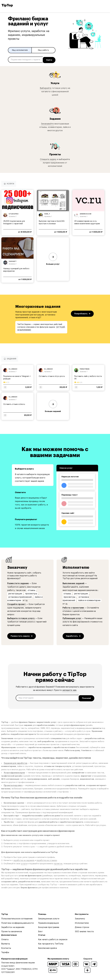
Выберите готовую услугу (21, 618)
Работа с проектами (74, 607)
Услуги (55, 82)
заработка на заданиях (24, 859)
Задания (55, 118)
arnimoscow (86, 213)
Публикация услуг (72, 618)
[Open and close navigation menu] (106, 5)
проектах (58, 862)
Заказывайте (47, 123)
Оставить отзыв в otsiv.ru (14, 404)
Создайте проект (17, 604)
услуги (24, 862)
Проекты (55, 154)
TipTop (7, 5)
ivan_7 (47, 213)
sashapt (13, 261)
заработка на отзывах (47, 859)
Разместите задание (18, 583)
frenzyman (85, 368)
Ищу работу (43, 50)
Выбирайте (46, 87)
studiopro (14, 213)
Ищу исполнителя (20, 50)
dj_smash (13, 368)
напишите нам (69, 689)
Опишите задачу (48, 159)
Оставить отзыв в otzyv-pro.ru (52, 376)
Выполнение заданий (74, 583)
